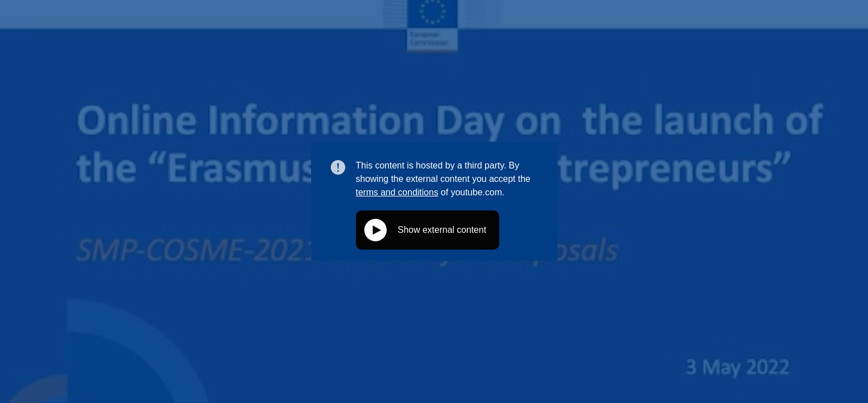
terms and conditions (397, 192)
